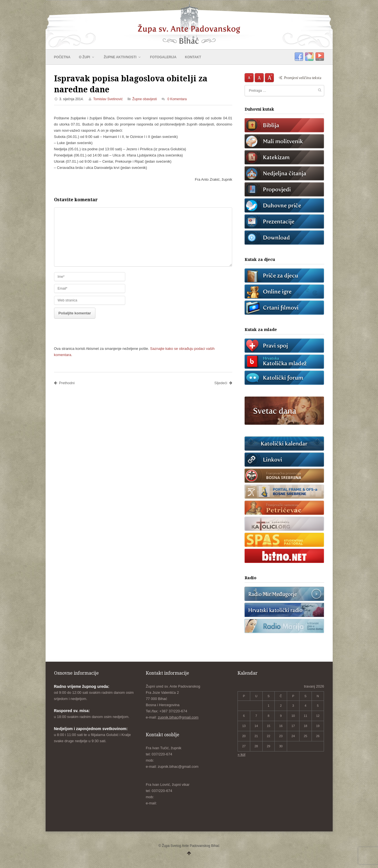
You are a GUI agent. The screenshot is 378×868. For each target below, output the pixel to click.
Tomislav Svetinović (108, 99)
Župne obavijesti (145, 99)
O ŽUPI (87, 57)
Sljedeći (223, 383)
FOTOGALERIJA (163, 57)
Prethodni (64, 383)
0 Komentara (177, 99)
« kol (241, 754)
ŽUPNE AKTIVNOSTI (123, 57)
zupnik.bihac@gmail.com (178, 717)
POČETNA (62, 57)
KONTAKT (193, 57)
